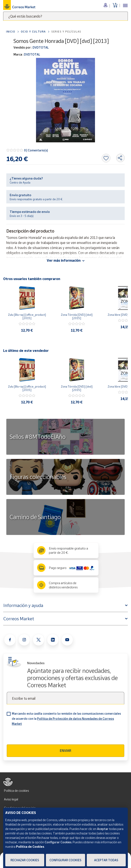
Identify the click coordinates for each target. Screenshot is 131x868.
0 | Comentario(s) (36, 150)
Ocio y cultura (33, 32)
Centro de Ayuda (20, 182)
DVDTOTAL (40, 47)
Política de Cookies (30, 847)
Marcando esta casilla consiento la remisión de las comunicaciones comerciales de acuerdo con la (66, 719)
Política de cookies (16, 791)
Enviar (65, 751)
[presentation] (39, 736)
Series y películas (66, 32)
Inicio (11, 32)
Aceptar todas (106, 860)
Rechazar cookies (25, 860)
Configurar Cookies (65, 860)
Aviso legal (11, 799)
